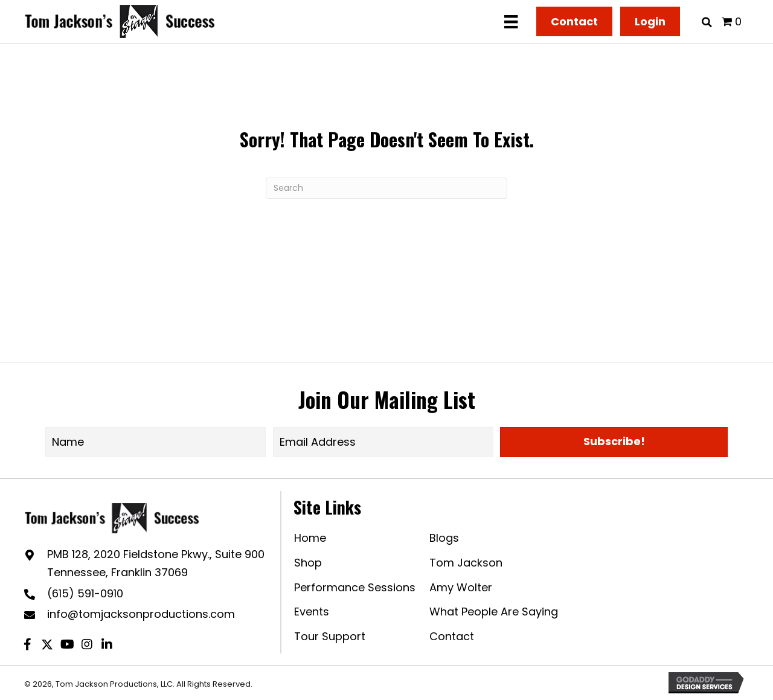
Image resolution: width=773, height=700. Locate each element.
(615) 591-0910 (85, 593)
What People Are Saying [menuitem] (494, 612)
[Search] (386, 188)
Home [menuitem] (310, 538)
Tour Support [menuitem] (330, 636)
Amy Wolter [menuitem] (461, 587)
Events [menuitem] (312, 612)
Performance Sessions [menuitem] (355, 587)
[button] (614, 442)
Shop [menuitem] (308, 563)
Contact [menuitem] (452, 636)
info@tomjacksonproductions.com (141, 614)
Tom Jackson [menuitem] (466, 563)
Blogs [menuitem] (444, 538)
